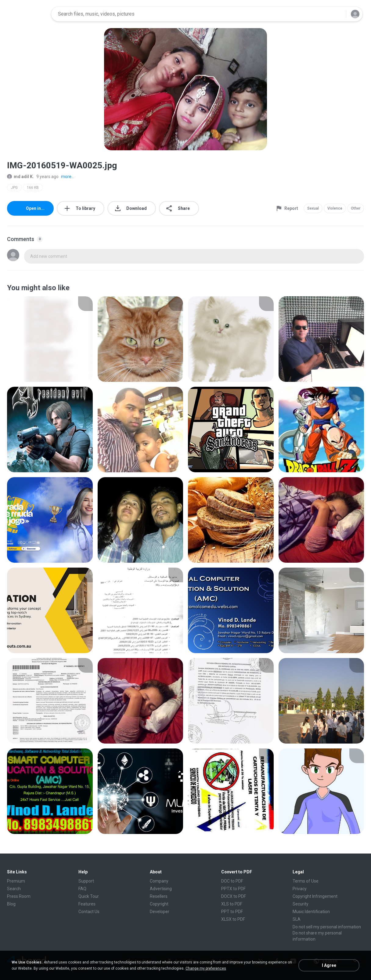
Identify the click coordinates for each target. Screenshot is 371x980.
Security (301, 904)
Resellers (159, 896)
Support (86, 881)
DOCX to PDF (234, 896)
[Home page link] (27, 14)
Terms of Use (306, 881)
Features (87, 904)
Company (159, 881)
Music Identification (311, 912)
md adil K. (20, 177)
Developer (160, 912)
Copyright (159, 904)
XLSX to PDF (233, 919)
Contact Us (89, 912)
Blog (11, 904)
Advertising (161, 889)
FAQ (82, 889)
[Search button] (338, 14)
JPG (14, 188)
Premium (16, 881)
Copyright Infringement (315, 896)
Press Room (19, 896)
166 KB (33, 188)
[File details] (50, 339)
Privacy (300, 889)
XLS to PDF (232, 904)
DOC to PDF (232, 881)
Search (14, 889)
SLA (297, 919)
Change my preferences (206, 968)
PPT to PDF (232, 912)
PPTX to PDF (233, 889)
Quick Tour (89, 896)
